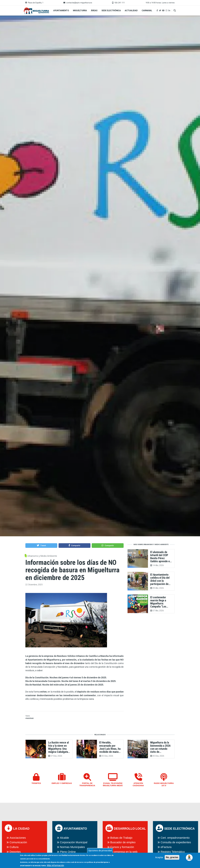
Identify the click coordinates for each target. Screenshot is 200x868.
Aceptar (159, 857)
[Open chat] (189, 857)
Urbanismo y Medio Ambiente (42, 556)
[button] (41, 545)
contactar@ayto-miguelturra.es (79, 3)
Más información (55, 865)
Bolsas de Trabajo (121, 838)
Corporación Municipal (74, 842)
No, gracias (172, 857)
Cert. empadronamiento (175, 838)
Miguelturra (80, 11)
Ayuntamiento (61, 11)
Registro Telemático (173, 852)
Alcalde (64, 838)
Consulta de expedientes (176, 842)
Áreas (94, 11)
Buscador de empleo (123, 842)
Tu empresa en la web (124, 852)
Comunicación (18, 842)
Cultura (14, 847)
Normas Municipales (72, 847)
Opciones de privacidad (100, 850)
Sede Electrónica (111, 11)
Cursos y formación (122, 847)
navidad (30, 718)
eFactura (166, 847)
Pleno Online (68, 852)
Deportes (15, 852)
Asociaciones (18, 838)
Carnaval (147, 11)
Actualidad (131, 11)
